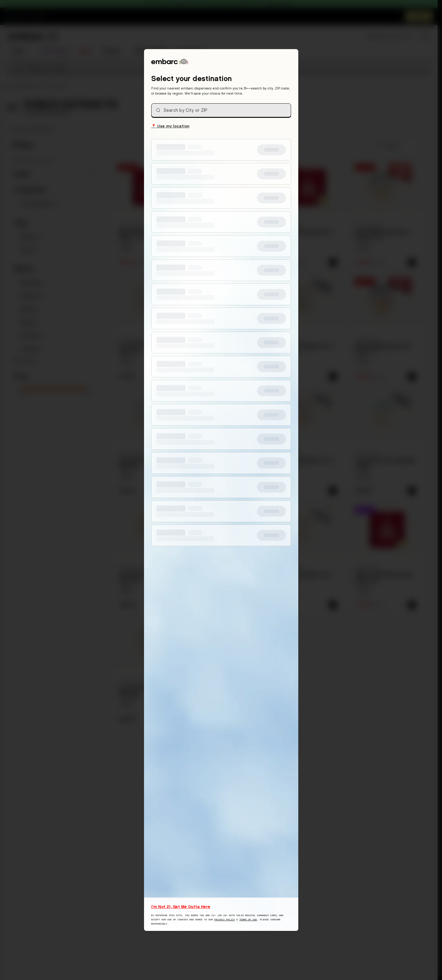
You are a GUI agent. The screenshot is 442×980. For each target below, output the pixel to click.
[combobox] (221, 110)
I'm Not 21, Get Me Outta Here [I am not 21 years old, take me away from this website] (181, 906)
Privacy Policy (224, 920)
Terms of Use (248, 920)
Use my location (170, 126)
